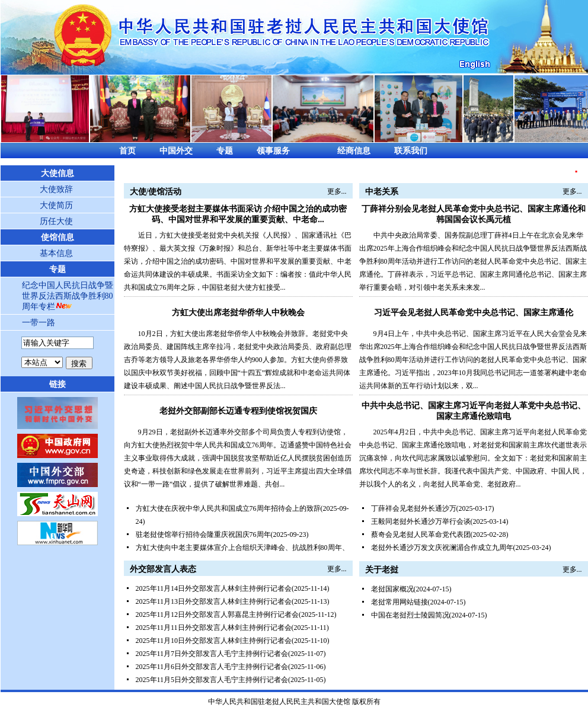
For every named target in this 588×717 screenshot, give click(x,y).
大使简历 (56, 205)
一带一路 (39, 323)
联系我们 (411, 151)
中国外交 (176, 151)
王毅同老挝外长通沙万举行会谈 (421, 521)
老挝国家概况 (392, 589)
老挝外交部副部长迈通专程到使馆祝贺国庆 (238, 411)
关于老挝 (382, 570)
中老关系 (382, 192)
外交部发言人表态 (163, 569)
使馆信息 (57, 237)
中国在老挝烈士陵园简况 (410, 615)
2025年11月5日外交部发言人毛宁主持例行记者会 (212, 680)
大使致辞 (56, 189)
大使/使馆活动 (156, 192)
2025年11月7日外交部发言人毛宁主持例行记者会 (212, 654)
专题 (225, 151)
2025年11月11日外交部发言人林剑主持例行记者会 (214, 628)
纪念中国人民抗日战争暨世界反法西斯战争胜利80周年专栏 (68, 296)
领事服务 (273, 151)
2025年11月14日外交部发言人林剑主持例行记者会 (214, 588)
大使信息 (57, 173)
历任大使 (56, 221)
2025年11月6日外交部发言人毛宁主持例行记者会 (212, 667)
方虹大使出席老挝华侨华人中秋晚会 (238, 313)
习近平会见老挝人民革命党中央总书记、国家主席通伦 (474, 313)
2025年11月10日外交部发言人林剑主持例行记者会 (214, 641)
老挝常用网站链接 (400, 602)
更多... (337, 191)
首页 (127, 151)
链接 (57, 384)
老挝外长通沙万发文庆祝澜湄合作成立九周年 (442, 548)
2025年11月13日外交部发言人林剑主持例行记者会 (214, 601)
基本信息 (56, 253)
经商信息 (354, 151)
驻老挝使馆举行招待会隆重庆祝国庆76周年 (203, 534)
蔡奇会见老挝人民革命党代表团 (421, 534)
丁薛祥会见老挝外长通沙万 (414, 508)
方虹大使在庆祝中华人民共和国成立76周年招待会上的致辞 (228, 508)
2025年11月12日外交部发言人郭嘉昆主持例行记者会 (218, 614)
